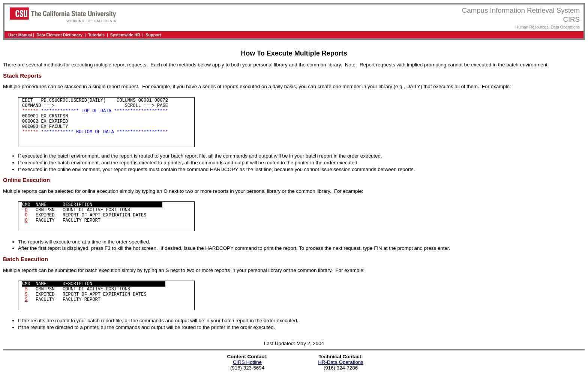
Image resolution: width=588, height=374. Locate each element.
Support (154, 35)
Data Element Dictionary (59, 35)
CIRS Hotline (247, 362)
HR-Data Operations (341, 362)
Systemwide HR (125, 35)
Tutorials (96, 35)
